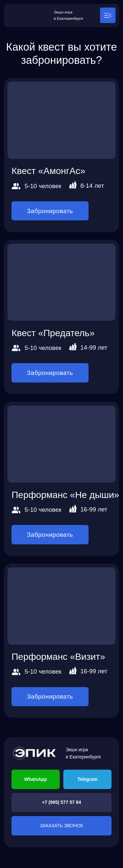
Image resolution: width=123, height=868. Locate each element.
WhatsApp (36, 779)
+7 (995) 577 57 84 (61, 802)
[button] (108, 15)
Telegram (87, 779)
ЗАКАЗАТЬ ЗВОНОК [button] (61, 826)
